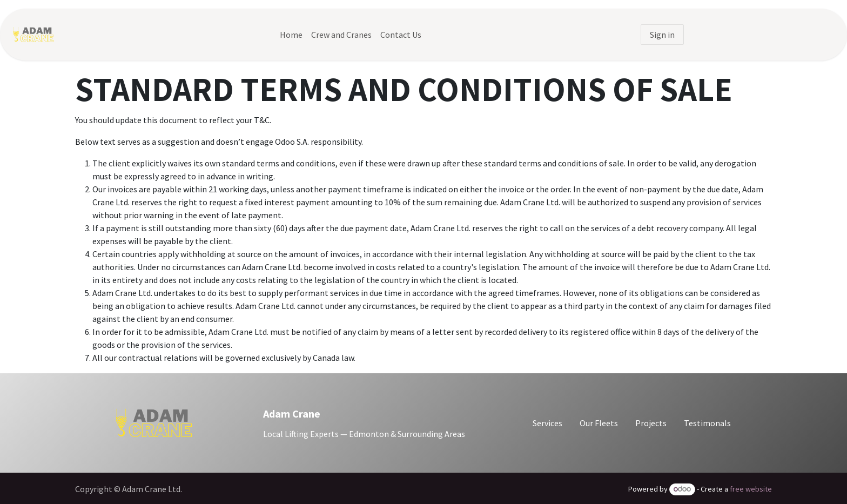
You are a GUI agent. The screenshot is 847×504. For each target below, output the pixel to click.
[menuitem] (291, 35)
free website (751, 489)
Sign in (662, 35)
